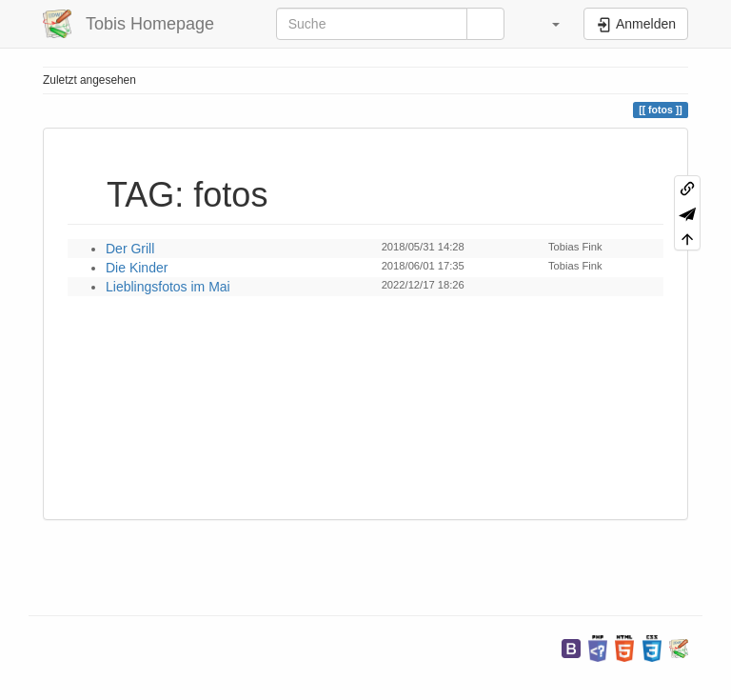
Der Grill (130, 249)
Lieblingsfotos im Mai (168, 287)
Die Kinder (137, 268)
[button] (546, 24)
